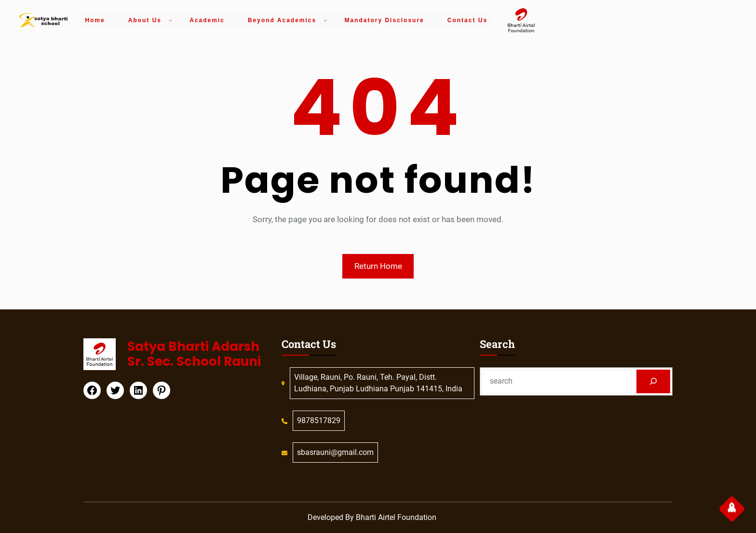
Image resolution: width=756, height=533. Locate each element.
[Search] (654, 381)
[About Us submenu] (170, 20)
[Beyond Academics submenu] (325, 20)
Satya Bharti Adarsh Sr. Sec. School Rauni (194, 354)
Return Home (378, 266)
